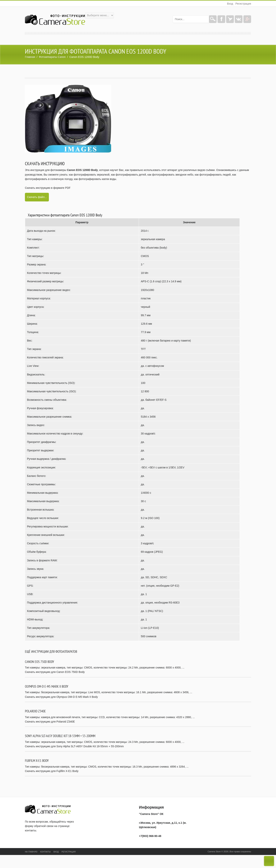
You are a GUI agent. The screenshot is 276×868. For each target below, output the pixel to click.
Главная (30, 57)
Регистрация (243, 4)
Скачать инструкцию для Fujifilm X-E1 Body (52, 771)
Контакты (45, 852)
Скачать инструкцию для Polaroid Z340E (50, 722)
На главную (31, 852)
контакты (31, 830)
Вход (230, 4)
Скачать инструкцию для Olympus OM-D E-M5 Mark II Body (61, 697)
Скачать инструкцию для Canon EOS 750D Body (55, 672)
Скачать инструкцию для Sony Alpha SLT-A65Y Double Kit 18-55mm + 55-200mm (74, 746)
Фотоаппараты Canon (52, 57)
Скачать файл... (37, 197)
